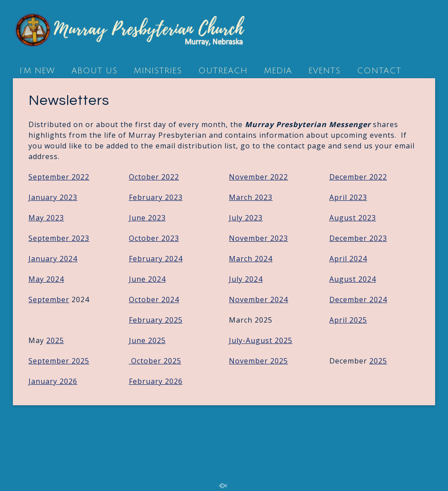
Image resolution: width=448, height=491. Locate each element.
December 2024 (358, 299)
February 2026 (156, 381)
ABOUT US (94, 71)
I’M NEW (37, 71)
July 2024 (246, 279)
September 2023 (59, 238)
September (49, 299)
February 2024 (156, 259)
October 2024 (154, 299)
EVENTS (324, 71)
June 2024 (147, 279)
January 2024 (53, 259)
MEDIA (278, 71)
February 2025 (156, 320)
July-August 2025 (261, 340)
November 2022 (258, 177)
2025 (55, 340)
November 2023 (258, 238)
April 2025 (348, 320)
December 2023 (358, 238)
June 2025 (147, 340)
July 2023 (246, 218)
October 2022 (154, 177)
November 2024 (258, 299)
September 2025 (59, 361)
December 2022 (358, 177)
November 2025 (258, 361)
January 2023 (53, 197)
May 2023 (46, 218)
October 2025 (155, 361)
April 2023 (348, 197)
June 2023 (147, 218)
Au (353, 279)
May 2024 (46, 279)
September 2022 (59, 177)
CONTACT (379, 71)
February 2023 (156, 197)
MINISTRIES (158, 71)
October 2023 (154, 238)
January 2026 (53, 381)
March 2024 (251, 259)
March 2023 (251, 197)
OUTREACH (223, 71)
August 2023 (353, 218)
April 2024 (348, 259)
